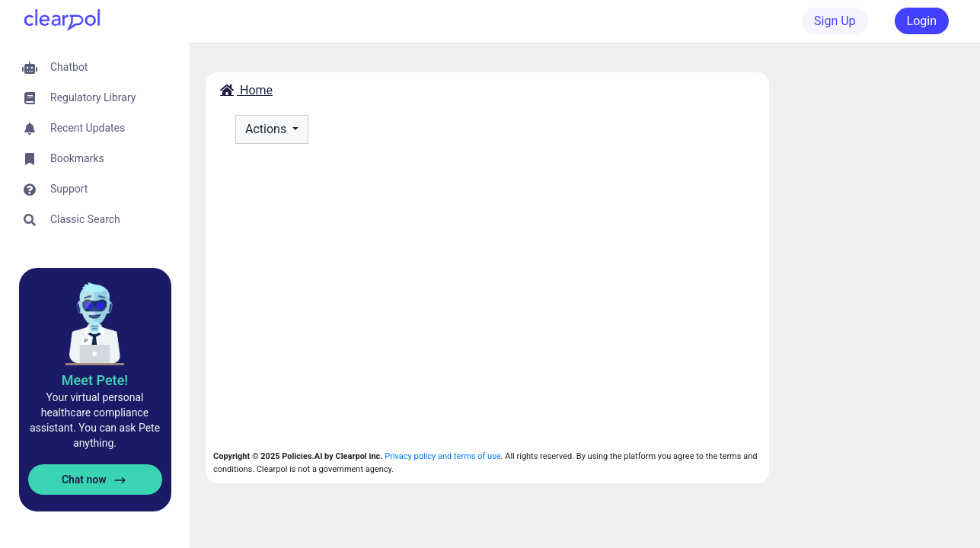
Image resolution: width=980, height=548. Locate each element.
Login (922, 21)
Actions (267, 129)
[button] (95, 67)
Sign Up (835, 21)
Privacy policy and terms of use (442, 456)
